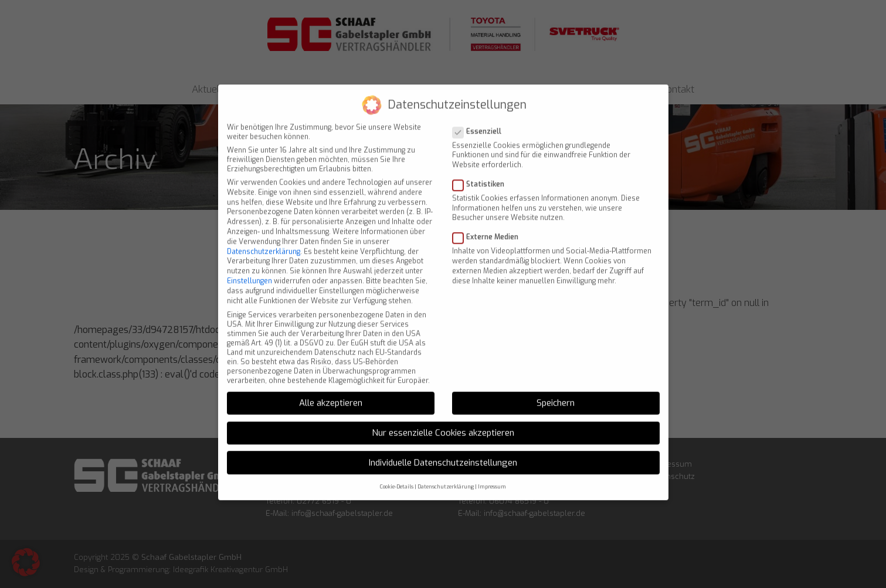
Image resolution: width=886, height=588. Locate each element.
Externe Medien (489, 227)
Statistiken (482, 174)
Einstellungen (249, 270)
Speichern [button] (556, 393)
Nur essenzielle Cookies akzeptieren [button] (443, 422)
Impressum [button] (492, 477)
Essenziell (481, 121)
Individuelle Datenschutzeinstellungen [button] (443, 452)
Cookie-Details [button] (397, 477)
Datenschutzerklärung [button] (446, 477)
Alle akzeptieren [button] (331, 393)
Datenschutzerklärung (264, 241)
